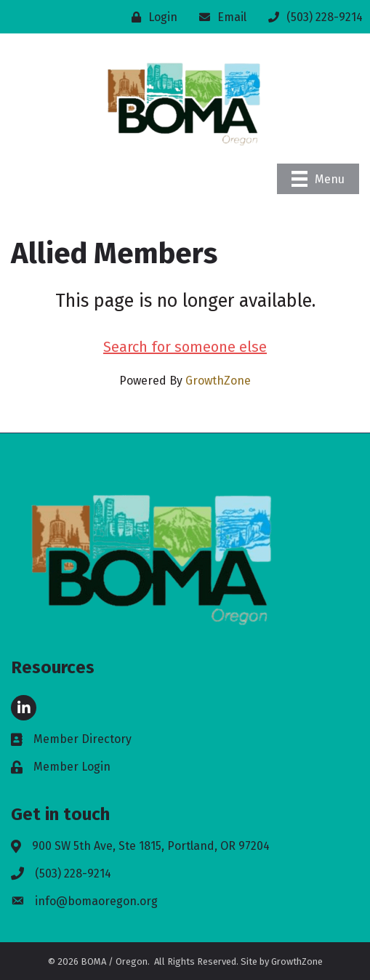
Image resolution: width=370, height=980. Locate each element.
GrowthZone (218, 381)
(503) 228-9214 (73, 873)
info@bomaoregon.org (96, 901)
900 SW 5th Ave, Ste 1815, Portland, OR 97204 (151, 846)
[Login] (151, 17)
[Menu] (318, 179)
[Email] (219, 17)
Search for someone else (185, 347)
